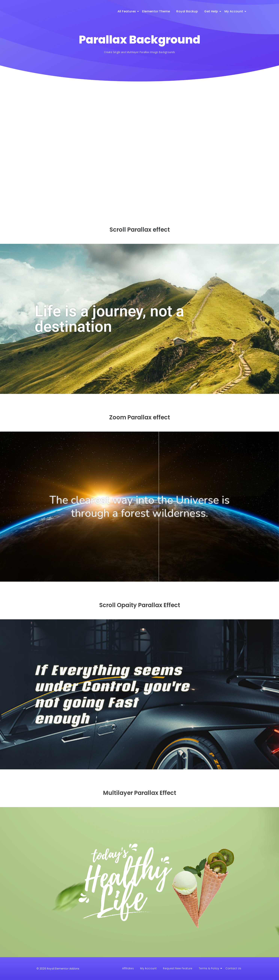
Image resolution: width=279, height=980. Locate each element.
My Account (234, 11)
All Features (127, 11)
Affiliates (128, 968)
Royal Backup (187, 11)
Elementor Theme (156, 11)
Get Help (212, 11)
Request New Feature (178, 968)
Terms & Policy (210, 968)
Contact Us (233, 968)
